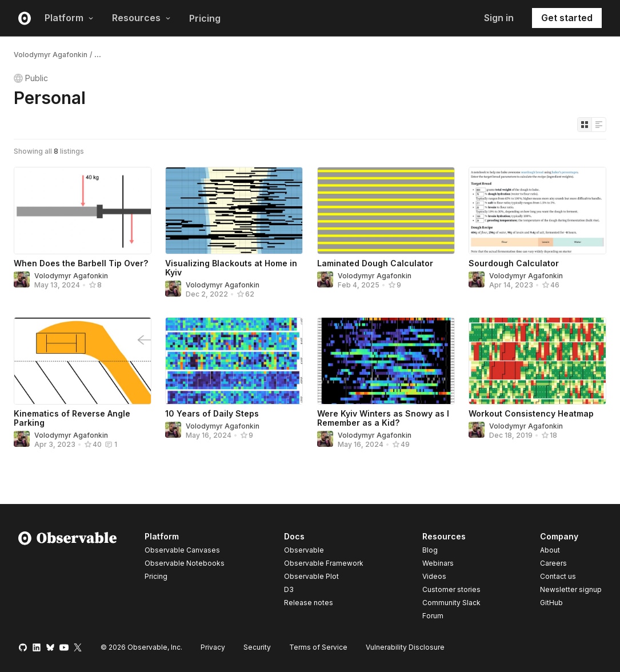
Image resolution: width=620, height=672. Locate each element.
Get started (567, 18)
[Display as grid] (585, 125)
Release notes (309, 603)
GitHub (551, 603)
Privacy (213, 647)
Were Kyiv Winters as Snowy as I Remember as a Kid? (383, 418)
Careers (553, 563)
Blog (430, 550)
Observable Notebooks (185, 563)
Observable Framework (324, 563)
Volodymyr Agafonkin (51, 55)
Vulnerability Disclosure (405, 647)
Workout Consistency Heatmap (531, 413)
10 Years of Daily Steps (212, 413)
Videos (434, 576)
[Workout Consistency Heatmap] (537, 361)
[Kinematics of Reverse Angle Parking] (83, 361)
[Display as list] (599, 125)
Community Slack (451, 603)
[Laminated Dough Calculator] (386, 211)
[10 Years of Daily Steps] (234, 361)
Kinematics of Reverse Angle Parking (72, 418)
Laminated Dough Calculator (375, 263)
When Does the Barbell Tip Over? (81, 263)
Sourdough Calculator (514, 263)
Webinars (438, 563)
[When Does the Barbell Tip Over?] (83, 211)
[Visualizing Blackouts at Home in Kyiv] (234, 211)
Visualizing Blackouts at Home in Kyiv (231, 268)
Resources (141, 18)
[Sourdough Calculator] (537, 211)
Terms (318, 647)
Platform (69, 18)
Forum (433, 616)
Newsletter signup (571, 590)
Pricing (205, 18)
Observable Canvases (182, 550)
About (550, 550)
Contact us (558, 577)
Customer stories (451, 589)
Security (257, 647)
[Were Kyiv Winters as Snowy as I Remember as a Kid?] (386, 361)
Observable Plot (311, 576)
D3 (289, 589)
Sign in (499, 18)
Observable (304, 550)
